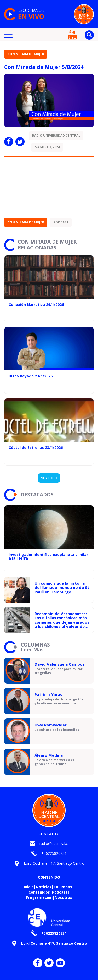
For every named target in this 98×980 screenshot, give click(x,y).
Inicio (29, 887)
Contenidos (39, 892)
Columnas (63, 887)
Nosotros (63, 897)
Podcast (61, 222)
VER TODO (49, 478)
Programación (39, 897)
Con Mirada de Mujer (26, 54)
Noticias (44, 887)
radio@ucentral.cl (54, 843)
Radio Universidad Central (56, 136)
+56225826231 (54, 853)
